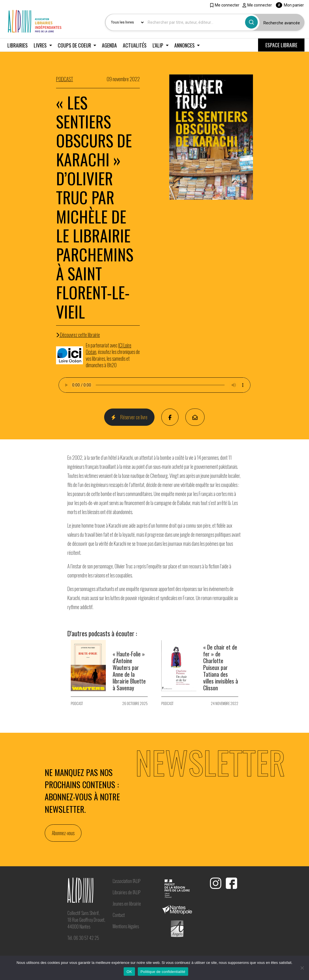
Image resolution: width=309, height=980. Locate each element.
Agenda (109, 45)
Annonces (185, 45)
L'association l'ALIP (126, 881)
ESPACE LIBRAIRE (281, 45)
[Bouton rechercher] (251, 22)
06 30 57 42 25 (86, 938)
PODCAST (65, 79)
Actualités (135, 45)
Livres (41, 45)
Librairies (18, 45)
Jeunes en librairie (127, 904)
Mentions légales (126, 926)
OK (129, 972)
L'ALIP (158, 45)
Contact (119, 915)
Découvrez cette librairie (78, 335)
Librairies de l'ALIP (126, 892)
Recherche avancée (282, 23)
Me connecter (225, 5)
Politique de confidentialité (163, 972)
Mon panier (290, 5)
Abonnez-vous (63, 833)
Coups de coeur (75, 45)
